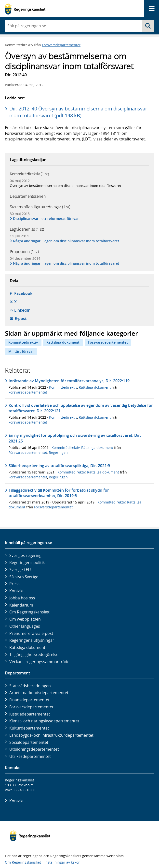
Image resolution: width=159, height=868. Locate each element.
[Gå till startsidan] (25, 9)
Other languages (25, 626)
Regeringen (58, 452)
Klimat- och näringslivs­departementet (44, 721)
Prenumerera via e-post (31, 633)
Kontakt (17, 591)
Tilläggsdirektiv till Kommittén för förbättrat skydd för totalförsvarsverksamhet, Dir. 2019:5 (59, 493)
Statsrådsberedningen (30, 686)
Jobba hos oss (22, 598)
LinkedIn (22, 310)
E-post (21, 319)
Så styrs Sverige (24, 577)
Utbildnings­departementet (34, 749)
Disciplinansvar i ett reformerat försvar (46, 219)
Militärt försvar (21, 351)
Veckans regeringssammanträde (39, 662)
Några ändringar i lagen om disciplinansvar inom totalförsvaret (66, 241)
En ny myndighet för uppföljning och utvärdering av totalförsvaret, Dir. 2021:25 (75, 438)
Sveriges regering (25, 555)
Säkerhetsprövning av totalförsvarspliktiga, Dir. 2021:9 (59, 466)
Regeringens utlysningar (32, 640)
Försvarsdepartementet (61, 45)
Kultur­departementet (29, 728)
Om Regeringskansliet (29, 612)
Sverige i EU (20, 570)
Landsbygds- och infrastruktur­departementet (51, 735)
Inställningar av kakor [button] (62, 862)
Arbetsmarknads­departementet (39, 693)
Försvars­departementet (31, 707)
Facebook (23, 293)
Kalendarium (21, 605)
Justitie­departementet (30, 714)
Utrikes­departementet (30, 756)
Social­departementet (29, 742)
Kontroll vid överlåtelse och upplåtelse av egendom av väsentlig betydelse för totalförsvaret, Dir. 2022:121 (81, 408)
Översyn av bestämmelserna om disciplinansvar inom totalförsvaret (66, 186)
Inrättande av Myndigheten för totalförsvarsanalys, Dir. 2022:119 (69, 381)
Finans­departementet (29, 700)
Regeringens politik (27, 563)
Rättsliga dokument (63, 342)
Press (14, 584)
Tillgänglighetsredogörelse (34, 655)
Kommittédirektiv (23, 342)
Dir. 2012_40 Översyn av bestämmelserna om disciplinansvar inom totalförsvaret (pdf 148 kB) (78, 112)
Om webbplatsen (25, 619)
